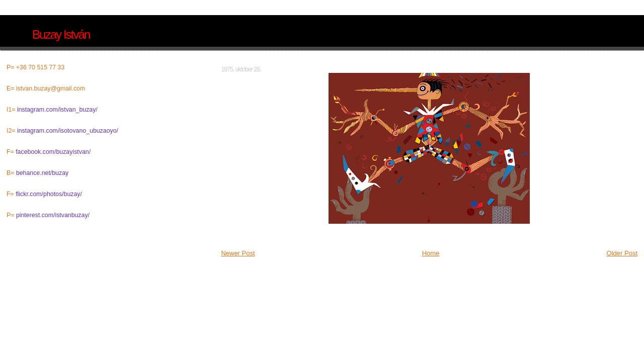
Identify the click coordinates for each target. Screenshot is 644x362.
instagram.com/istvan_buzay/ (57, 110)
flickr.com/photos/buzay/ (49, 194)
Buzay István (61, 34)
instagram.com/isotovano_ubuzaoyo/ (68, 131)
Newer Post (238, 253)
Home (431, 253)
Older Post (622, 253)
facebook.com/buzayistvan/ (53, 152)
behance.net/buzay (42, 173)
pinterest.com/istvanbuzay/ (53, 215)
